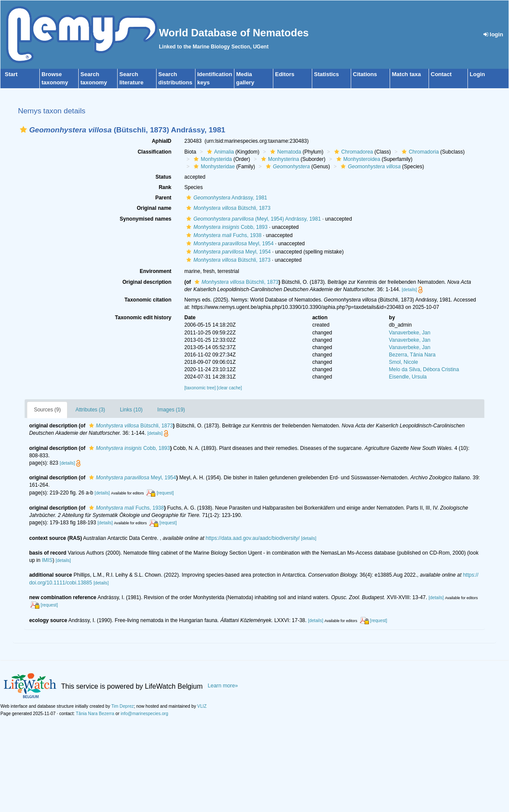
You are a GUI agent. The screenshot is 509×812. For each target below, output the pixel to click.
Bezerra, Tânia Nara (412, 355)
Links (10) (131, 410)
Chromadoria (419, 152)
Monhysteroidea (357, 159)
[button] (23, 130)
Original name (154, 208)
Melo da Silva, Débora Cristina (424, 369)
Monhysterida (212, 159)
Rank (165, 187)
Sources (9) (47, 410)
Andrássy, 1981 (226, 198)
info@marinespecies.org (144, 714)
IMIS (47, 560)
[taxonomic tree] (200, 388)
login (493, 34)
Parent (163, 198)
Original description (147, 282)
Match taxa (406, 74)
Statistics (327, 74)
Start (11, 74)
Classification (154, 152)
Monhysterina (279, 159)
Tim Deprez (122, 706)
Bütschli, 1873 (227, 208)
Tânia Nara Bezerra (95, 714)
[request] (165, 493)
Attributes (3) (90, 410)
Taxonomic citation (148, 300)
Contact (441, 74)
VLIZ (202, 706)
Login (477, 74)
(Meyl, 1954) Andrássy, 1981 (253, 219)
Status (164, 177)
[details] (409, 290)
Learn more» (223, 686)
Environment (155, 271)
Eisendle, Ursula (408, 377)
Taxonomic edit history (143, 318)
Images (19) (171, 410)
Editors (285, 74)
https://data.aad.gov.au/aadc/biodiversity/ (253, 538)
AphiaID (162, 141)
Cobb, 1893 (226, 227)
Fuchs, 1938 (223, 235)
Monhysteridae (213, 167)
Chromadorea (352, 152)
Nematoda (285, 152)
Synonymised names (146, 219)
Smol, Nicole (403, 362)
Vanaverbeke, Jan (410, 333)
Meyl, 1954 (229, 244)
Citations (365, 74)
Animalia (219, 152)
